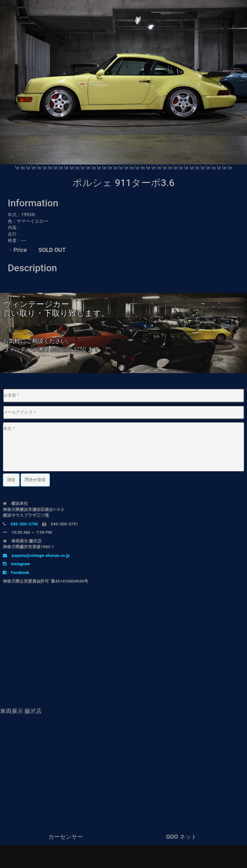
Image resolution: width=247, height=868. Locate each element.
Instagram (16, 564)
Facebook (16, 573)
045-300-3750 (68, 349)
